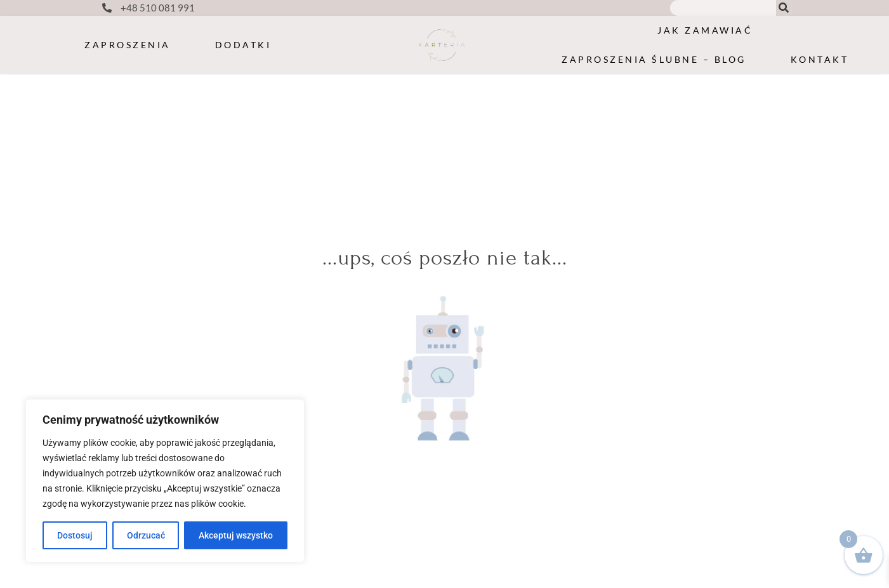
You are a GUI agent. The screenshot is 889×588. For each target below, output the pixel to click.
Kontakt (820, 59)
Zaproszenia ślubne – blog (654, 59)
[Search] (784, 8)
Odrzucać (146, 535)
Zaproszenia (128, 45)
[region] (165, 481)
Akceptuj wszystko (236, 535)
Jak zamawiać (705, 30)
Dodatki (243, 45)
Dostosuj (75, 535)
